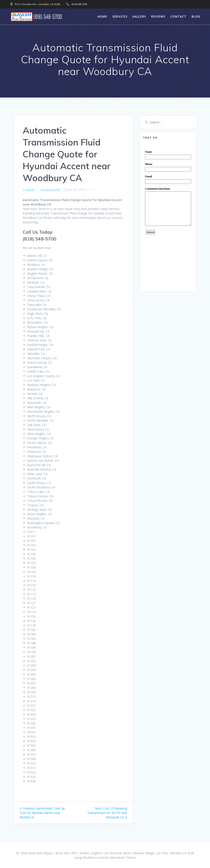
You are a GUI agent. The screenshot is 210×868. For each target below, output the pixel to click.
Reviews (158, 16)
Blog (196, 16)
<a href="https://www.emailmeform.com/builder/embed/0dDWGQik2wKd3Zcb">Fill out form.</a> (168, 215)
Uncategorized (50, 189)
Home (102, 16)
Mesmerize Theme (123, 858)
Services (120, 16)
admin (30, 189)
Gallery (139, 16)
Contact (178, 16)
